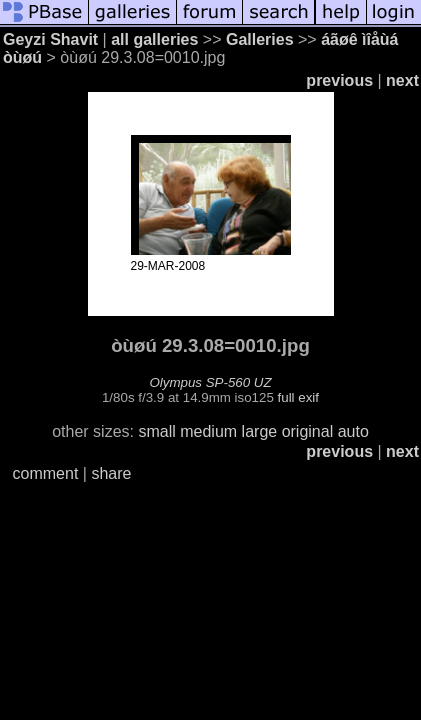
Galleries (260, 39)
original (308, 431)
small (156, 431)
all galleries (154, 39)
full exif (298, 397)
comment (46, 473)
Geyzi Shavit (50, 39)
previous (339, 80)
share (111, 473)
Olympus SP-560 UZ (210, 382)
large (260, 431)
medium (208, 431)
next (402, 80)
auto (353, 431)
